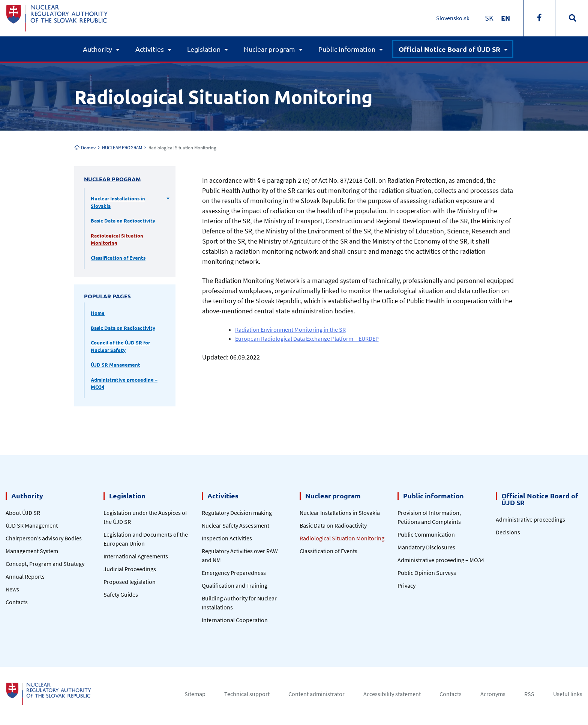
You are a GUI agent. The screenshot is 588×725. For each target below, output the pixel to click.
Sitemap (195, 694)
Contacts (17, 602)
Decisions (508, 532)
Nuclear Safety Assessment (235, 525)
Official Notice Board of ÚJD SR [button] (449, 49)
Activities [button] (150, 49)
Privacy (406, 585)
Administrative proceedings (530, 519)
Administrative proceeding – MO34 (124, 383)
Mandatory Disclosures (426, 547)
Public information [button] (347, 49)
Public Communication (426, 534)
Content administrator (316, 694)
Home (98, 313)
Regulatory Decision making (237, 513)
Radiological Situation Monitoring (117, 239)
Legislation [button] (204, 49)
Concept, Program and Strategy (45, 564)
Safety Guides (121, 594)
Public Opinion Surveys (427, 573)
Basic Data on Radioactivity (123, 220)
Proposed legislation (130, 582)
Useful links (568, 694)
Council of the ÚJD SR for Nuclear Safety (120, 346)
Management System (32, 551)
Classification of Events (118, 258)
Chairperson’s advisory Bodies (44, 538)
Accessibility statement (392, 694)
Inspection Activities (227, 538)
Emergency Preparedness (234, 573)
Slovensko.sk (453, 18)
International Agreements (136, 556)
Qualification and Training (235, 585)
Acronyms (493, 694)
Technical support (247, 694)
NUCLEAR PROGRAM (122, 148)
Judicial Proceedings (130, 569)
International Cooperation (235, 620)
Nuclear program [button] (269, 49)
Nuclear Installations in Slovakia (118, 202)
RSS (529, 694)
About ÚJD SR (23, 513)
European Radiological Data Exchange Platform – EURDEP (307, 338)
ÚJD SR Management (115, 365)
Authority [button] (97, 49)
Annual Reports (25, 576)
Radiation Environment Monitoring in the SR (290, 329)
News (12, 589)
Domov (85, 148)
